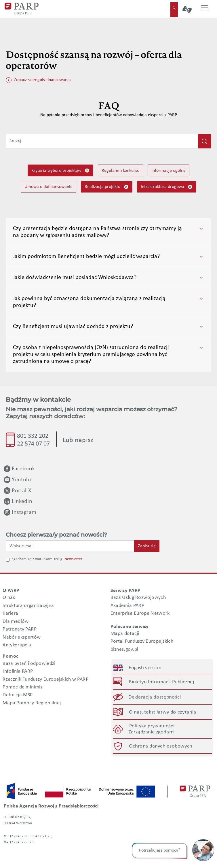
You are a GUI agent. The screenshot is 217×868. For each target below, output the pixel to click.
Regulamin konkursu (120, 171)
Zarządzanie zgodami (152, 732)
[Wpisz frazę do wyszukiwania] (102, 141)
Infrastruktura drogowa (167, 187)
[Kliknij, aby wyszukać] (205, 141)
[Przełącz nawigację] (205, 9)
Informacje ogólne (169, 171)
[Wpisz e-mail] (70, 546)
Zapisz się (147, 546)
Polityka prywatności (152, 726)
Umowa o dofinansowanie (48, 187)
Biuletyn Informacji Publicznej (161, 682)
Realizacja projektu (107, 187)
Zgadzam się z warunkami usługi (37, 559)
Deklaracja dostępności (155, 697)
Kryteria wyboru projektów (60, 170)
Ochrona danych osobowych (161, 746)
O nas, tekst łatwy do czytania (163, 712)
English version (145, 668)
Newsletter (73, 559)
